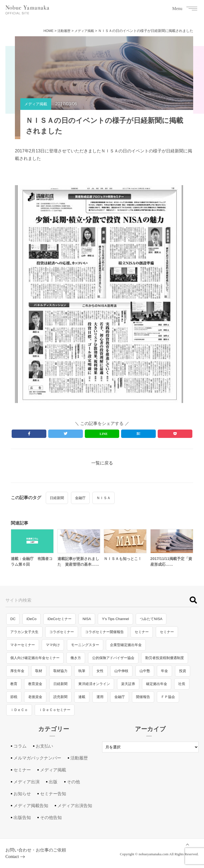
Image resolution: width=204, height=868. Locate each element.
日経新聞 (57, 500)
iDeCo (32, 622)
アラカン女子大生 (24, 635)
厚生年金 (17, 674)
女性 (100, 674)
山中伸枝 (121, 674)
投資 (183, 674)
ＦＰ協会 (168, 700)
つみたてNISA (151, 622)
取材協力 (60, 674)
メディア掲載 (83, 31)
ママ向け (53, 648)
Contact (12, 859)
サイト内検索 (18, 603)
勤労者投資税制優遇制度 (165, 661)
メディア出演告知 (75, 808)
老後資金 (35, 700)
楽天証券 (128, 687)
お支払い (44, 749)
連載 (82, 700)
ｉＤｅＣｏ (19, 713)
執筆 (82, 674)
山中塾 (145, 674)
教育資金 (35, 687)
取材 (39, 674)
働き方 (76, 661)
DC (13, 622)
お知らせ (22, 796)
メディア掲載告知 (31, 808)
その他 (73, 785)
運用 (100, 700)
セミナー (142, 635)
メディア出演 (27, 785)
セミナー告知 (53, 796)
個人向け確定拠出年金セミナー (35, 661)
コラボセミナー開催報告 (104, 635)
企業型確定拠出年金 (126, 648)
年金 (164, 674)
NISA (87, 622)
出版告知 (22, 820)
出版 (53, 785)
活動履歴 (62, 31)
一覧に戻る (102, 465)
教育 (14, 687)
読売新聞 (60, 700)
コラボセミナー (62, 635)
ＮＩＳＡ (103, 500)
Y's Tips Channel (115, 622)
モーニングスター (85, 648)
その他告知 (51, 820)
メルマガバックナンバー (37, 761)
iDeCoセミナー (59, 622)
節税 (14, 700)
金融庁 (80, 500)
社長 (182, 687)
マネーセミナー (23, 648)
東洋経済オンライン (94, 687)
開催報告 (143, 700)
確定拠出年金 (157, 687)
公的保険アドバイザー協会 (113, 661)
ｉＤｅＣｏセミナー (55, 713)
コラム (20, 749)
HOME (45, 31)
